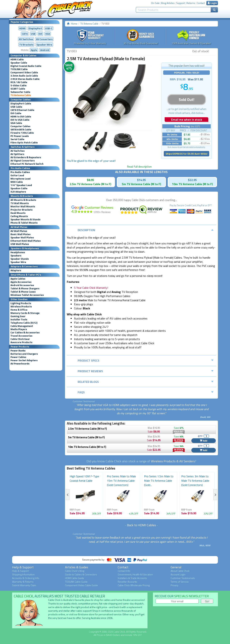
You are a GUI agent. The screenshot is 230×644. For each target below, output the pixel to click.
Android (45, 50)
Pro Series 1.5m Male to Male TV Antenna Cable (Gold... (159, 481)
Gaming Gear (18, 316)
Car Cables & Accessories (25, 332)
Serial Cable (17, 139)
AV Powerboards (20, 364)
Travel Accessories (21, 336)
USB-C (49, 28)
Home (74, 24)
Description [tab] (146, 230)
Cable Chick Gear (20, 339)
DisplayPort (35, 28)
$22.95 (192, 180)
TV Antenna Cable (21, 95)
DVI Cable (16, 113)
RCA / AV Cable (19, 82)
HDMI (22, 28)
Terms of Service (180, 582)
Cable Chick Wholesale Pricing (134, 585)
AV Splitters (17, 154)
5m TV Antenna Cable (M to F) (86, 437)
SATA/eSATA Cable (21, 129)
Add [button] (204, 441)
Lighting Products (21, 303)
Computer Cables (20, 126)
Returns (191, 3)
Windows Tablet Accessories (27, 295)
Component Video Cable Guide (81, 585)
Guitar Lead (17, 175)
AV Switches (26, 39)
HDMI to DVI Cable (21, 116)
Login (212, 3)
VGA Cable (16, 123)
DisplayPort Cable (21, 103)
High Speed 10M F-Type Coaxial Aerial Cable (84, 478)
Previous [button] (68, 495)
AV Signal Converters (23, 161)
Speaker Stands (20, 259)
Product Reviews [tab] (146, 371)
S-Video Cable (19, 85)
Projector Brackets (21, 210)
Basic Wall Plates (20, 234)
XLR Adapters (18, 192)
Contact (201, 3)
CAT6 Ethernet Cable (22, 110)
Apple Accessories (21, 282)
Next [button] (215, 495)
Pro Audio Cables (20, 172)
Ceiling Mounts (19, 216)
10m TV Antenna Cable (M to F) (87, 447)
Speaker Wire (44, 45)
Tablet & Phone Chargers (25, 288)
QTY (200, 436)
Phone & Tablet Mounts (24, 223)
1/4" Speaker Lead (21, 185)
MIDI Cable (17, 182)
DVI (40, 34)
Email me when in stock (187, 120)
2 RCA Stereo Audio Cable (25, 79)
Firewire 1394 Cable (22, 133)
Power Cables (18, 357)
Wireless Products (21, 306)
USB (33, 34)
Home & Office (19, 310)
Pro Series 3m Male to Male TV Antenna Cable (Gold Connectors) (195, 481)
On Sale (155, 3)
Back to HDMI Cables (141, 525)
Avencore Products (21, 342)
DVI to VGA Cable (20, 120)
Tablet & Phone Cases (23, 292)
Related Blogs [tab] (146, 382)
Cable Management (22, 326)
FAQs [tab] (146, 392)
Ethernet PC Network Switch (27, 164)
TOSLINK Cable (19, 69)
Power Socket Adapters (24, 360)
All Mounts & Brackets (23, 200)
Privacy (174, 585)
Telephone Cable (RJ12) (24, 323)
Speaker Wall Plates (22, 237)
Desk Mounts (18, 213)
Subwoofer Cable (20, 92)
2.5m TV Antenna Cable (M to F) (87, 429)
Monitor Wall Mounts (23, 206)
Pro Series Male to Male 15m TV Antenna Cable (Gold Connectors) (121, 481)
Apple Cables (18, 279)
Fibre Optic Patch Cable (24, 142)
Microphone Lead (20, 179)
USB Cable (16, 107)
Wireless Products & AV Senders (173, 461)
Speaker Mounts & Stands (25, 219)
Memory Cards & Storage (25, 313)
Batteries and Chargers (24, 354)
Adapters (16, 270)
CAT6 (25, 34)
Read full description (139, 167)
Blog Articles (168, 3)
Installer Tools (19, 319)
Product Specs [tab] (146, 360)
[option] (109, 96)
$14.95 (141, 180)
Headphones (18, 252)
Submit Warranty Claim (24, 585)
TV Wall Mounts (20, 203)
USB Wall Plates (20, 244)
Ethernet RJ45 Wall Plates (26, 241)
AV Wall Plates (19, 231)
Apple (34, 50)
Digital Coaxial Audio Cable (26, 66)
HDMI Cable (17, 59)
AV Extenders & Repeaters (26, 157)
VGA (48, 34)
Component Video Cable (24, 72)
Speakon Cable (19, 188)
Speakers (16, 256)
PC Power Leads (20, 136)
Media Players (19, 329)
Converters (44, 39)
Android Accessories (22, 285)
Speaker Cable (19, 63)
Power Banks (18, 351)
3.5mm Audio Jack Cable (24, 76)
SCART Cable (18, 89)
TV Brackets (26, 45)
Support (181, 3)
